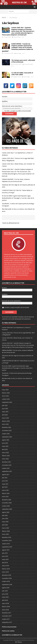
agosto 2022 (6, 440)
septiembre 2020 (7, 509)
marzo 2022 (5, 453)
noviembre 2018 (7, 578)
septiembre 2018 (7, 584)
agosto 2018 (6, 588)
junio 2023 (5, 409)
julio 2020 (5, 515)
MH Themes (18, 642)
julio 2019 (5, 553)
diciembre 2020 (6, 500)
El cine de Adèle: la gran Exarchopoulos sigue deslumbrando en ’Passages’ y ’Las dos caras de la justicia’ (18, 198)
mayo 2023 (5, 412)
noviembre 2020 (7, 503)
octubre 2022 (6, 434)
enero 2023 (5, 424)
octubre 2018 (6, 581)
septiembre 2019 (7, 547)
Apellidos (5, 101)
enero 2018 (5, 610)
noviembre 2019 (7, 541)
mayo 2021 (5, 484)
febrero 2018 (6, 607)
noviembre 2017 (7, 616)
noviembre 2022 (7, 430)
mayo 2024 (5, 390)
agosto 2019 (6, 550)
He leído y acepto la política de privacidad (18, 111)
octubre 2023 (6, 399)
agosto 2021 (6, 474)
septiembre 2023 (7, 402)
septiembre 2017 (7, 622)
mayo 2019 (5, 559)
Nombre (5, 97)
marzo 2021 (5, 490)
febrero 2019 (6, 569)
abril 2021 (5, 487)
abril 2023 (5, 415)
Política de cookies (8, 631)
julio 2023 (5, 405)
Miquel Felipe (17, 37)
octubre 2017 (6, 619)
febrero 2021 (6, 493)
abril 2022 (5, 449)
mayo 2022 (5, 446)
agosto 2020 (6, 512)
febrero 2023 (6, 421)
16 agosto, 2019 (17, 77)
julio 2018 (5, 591)
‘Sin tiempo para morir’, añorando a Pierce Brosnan (23, 61)
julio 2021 (5, 478)
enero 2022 (5, 459)
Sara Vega (18, 53)
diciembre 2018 (6, 575)
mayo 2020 (5, 522)
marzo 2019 (5, 566)
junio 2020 (5, 518)
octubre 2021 (6, 468)
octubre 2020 (6, 506)
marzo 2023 (5, 418)
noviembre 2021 (7, 465)
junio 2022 (5, 443)
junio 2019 (5, 556)
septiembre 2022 (7, 437)
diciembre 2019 (6, 537)
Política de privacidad (9, 627)
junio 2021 (5, 481)
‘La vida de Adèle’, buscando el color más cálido (22, 74)
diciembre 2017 (6, 613)
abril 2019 (5, 563)
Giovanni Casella (28, 64)
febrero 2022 (6, 456)
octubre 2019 (6, 544)
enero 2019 (5, 572)
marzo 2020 (5, 528)
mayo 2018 (5, 597)
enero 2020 (5, 534)
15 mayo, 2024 (7, 37)
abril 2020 (5, 525)
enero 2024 (5, 396)
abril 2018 (5, 600)
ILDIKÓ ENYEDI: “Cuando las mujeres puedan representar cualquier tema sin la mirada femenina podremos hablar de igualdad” (17, 47)
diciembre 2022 (6, 427)
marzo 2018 (5, 603)
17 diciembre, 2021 (8, 53)
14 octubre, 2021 (17, 64)
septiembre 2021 (7, 471)
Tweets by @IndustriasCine (11, 223)
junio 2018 (5, 594)
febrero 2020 (6, 531)
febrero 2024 (6, 393)
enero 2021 (5, 497)
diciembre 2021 (6, 462)
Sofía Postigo (27, 77)
